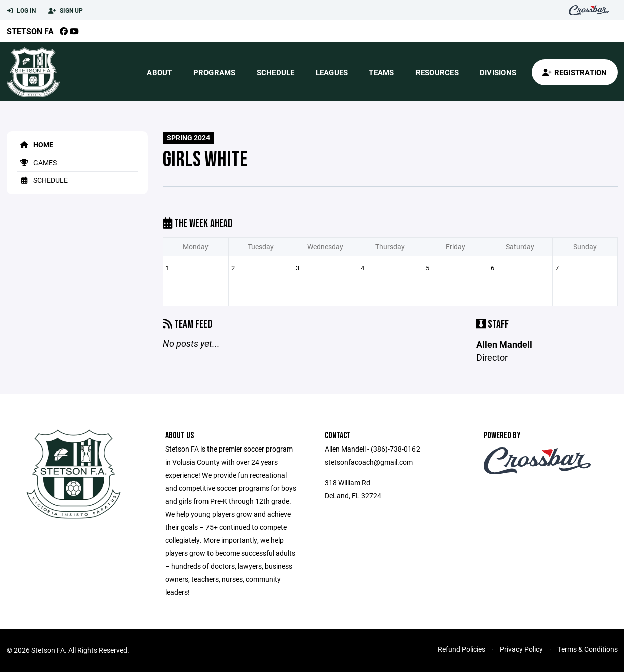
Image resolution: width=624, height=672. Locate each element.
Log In (21, 11)
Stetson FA (30, 31)
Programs (215, 72)
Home (35, 145)
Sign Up (65, 11)
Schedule (276, 72)
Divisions (498, 72)
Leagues (332, 72)
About (159, 72)
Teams (381, 72)
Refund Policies (461, 649)
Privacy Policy (521, 649)
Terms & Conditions (588, 649)
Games (37, 163)
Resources (437, 72)
